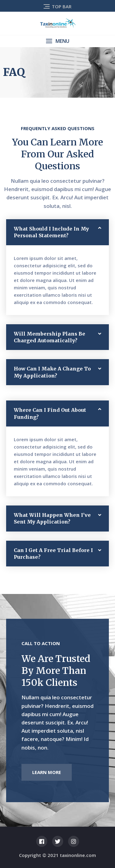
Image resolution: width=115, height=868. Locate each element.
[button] (57, 41)
